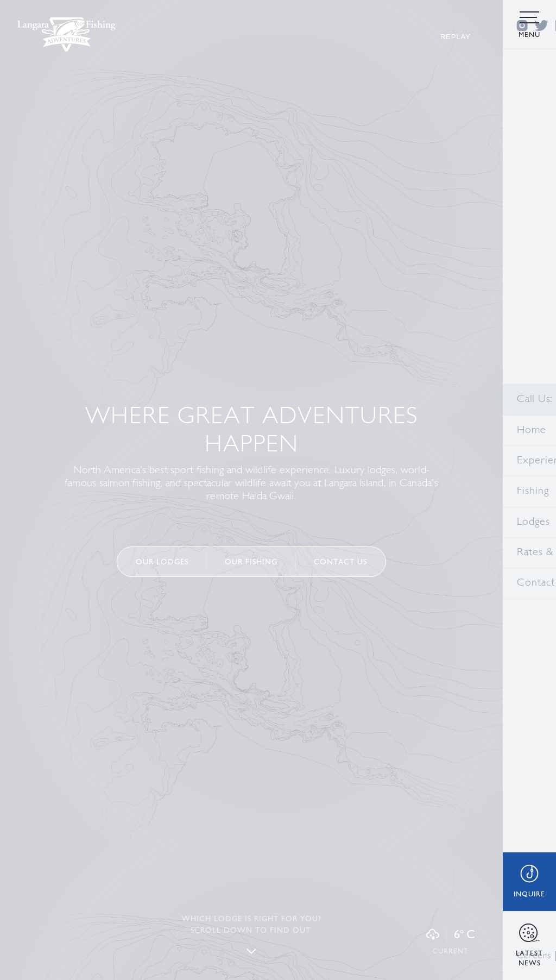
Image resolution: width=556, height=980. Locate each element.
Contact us (340, 562)
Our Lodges (162, 562)
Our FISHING (251, 562)
